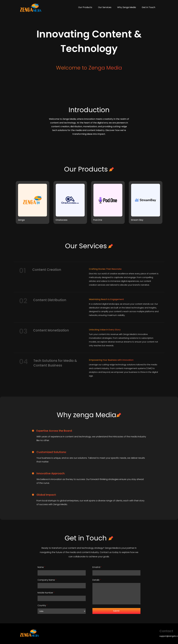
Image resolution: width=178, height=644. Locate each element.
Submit (116, 611)
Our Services (105, 7)
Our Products (85, 7)
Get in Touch (148, 7)
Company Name (47, 580)
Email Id (97, 567)
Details (97, 580)
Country (43, 605)
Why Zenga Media (127, 7)
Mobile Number (46, 593)
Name (41, 567)
